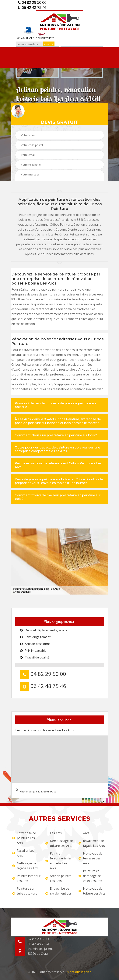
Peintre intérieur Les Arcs (26, 878)
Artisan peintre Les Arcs (58, 878)
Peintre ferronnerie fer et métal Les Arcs (58, 861)
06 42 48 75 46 (32, 8)
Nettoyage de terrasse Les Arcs (90, 858)
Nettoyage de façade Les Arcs (25, 866)
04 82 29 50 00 (32, 2)
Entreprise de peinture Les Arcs (24, 838)
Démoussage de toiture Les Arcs (59, 843)
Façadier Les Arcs (23, 853)
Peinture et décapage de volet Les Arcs (91, 876)
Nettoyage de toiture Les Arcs (92, 891)
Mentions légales (79, 972)
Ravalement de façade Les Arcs (92, 843)
